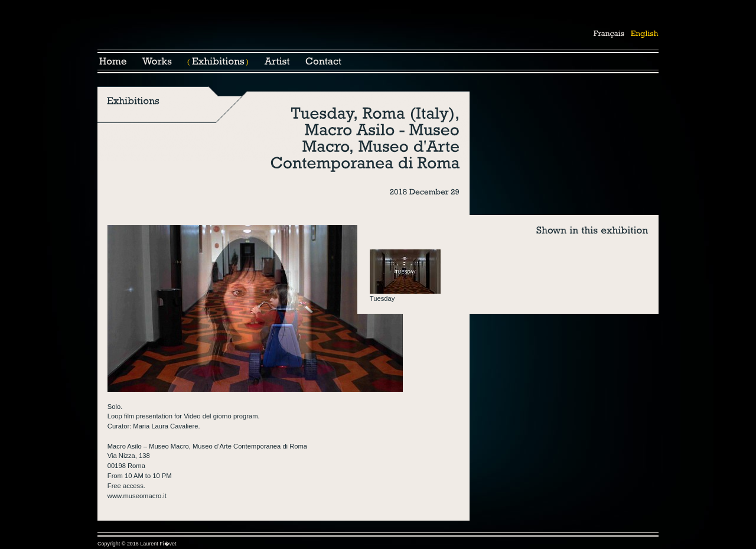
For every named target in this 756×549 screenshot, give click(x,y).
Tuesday (382, 298)
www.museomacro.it (137, 496)
